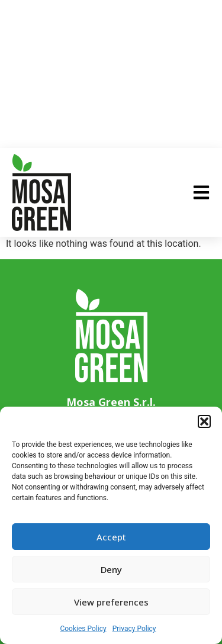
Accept (111, 537)
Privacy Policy (134, 629)
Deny (111, 569)
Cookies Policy (83, 629)
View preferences (111, 602)
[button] (204, 421)
